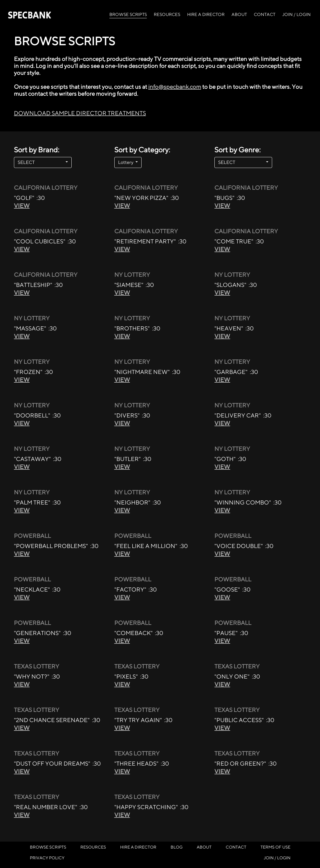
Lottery (126, 162)
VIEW (22, 206)
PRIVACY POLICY (47, 858)
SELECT (41, 162)
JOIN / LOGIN (297, 14)
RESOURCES (167, 14)
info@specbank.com (175, 87)
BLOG (177, 847)
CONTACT (265, 14)
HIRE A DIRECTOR (206, 14)
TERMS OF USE (275, 847)
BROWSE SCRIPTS (128, 14)
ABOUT (239, 14)
